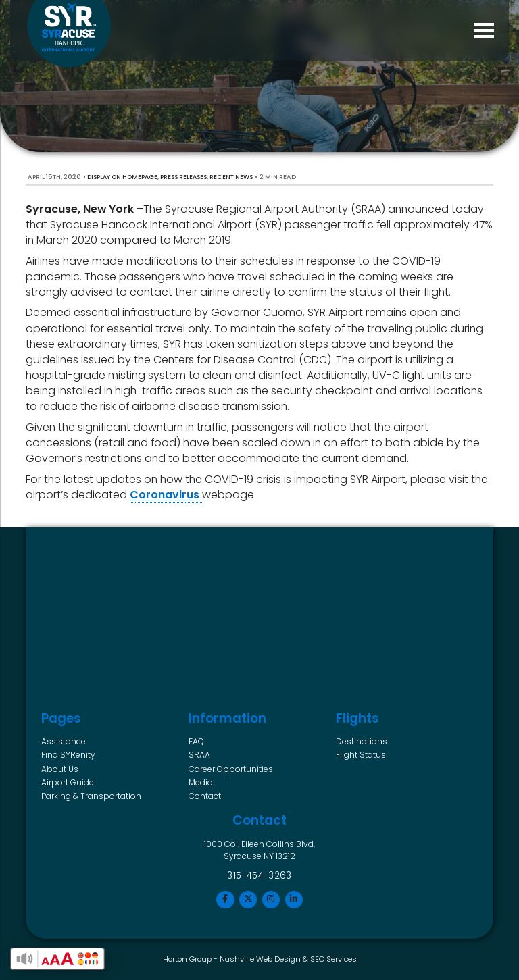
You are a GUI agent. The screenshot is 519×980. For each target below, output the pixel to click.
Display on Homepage (122, 177)
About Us (60, 769)
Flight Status (361, 755)
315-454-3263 (259, 876)
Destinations (362, 741)
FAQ (196, 741)
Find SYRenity (68, 755)
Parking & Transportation (91, 796)
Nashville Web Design (260, 959)
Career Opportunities (231, 769)
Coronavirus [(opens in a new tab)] (166, 495)
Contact (205, 796)
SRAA (199, 755)
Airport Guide (68, 782)
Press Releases (183, 177)
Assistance (64, 741)
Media (201, 782)
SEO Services (333, 959)
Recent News (231, 177)
